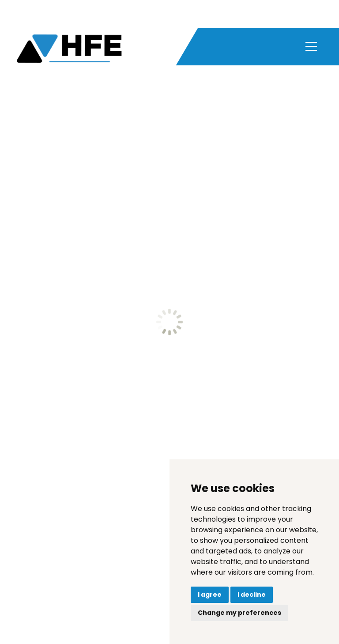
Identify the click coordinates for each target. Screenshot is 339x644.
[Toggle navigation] (311, 47)
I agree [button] (210, 595)
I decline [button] (252, 595)
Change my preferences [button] (239, 613)
